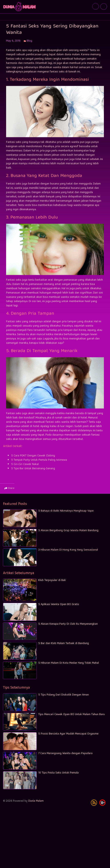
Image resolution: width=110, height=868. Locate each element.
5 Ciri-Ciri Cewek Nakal (25, 468)
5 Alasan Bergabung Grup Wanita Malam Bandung (68, 533)
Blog (29, 45)
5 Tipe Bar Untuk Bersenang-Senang (33, 472)
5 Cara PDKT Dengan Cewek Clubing (33, 460)
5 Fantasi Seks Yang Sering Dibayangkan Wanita (20, 7)
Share (9, 492)
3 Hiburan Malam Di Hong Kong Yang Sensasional (68, 553)
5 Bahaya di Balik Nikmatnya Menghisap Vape (66, 514)
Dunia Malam (36, 803)
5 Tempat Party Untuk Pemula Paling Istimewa (39, 464)
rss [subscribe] (94, 805)
